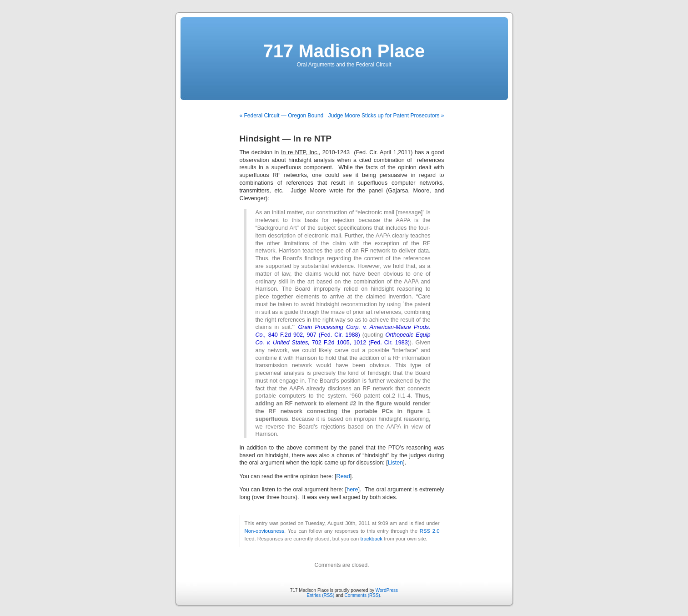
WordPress (387, 590)
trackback (372, 539)
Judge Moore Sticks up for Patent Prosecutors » (386, 116)
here (352, 490)
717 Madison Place (344, 51)
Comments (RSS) (362, 595)
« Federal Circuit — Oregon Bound (282, 116)
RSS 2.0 (430, 531)
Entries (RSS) (320, 595)
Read (343, 476)
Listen (396, 463)
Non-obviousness (265, 531)
